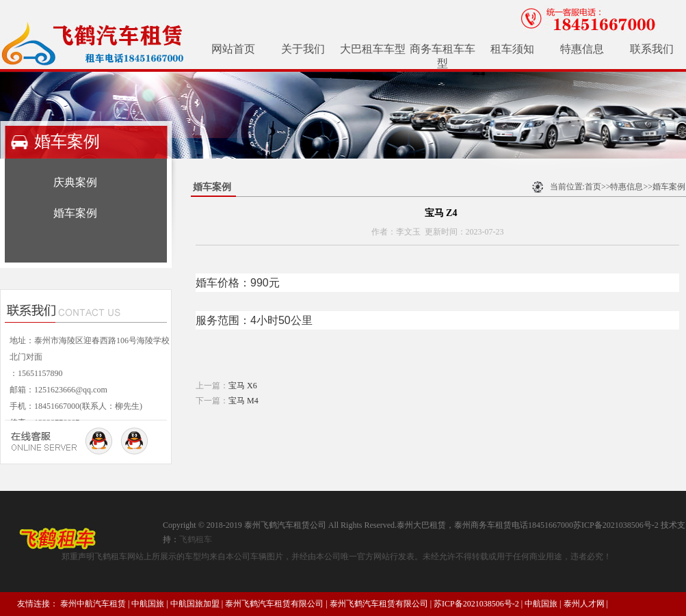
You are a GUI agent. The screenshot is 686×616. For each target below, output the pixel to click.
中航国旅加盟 (195, 604)
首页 (593, 187)
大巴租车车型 (373, 49)
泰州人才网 (584, 604)
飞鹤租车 (196, 539)
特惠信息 (582, 49)
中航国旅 (148, 604)
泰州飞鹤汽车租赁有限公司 (274, 604)
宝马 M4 (243, 401)
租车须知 (512, 49)
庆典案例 (75, 182)
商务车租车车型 (443, 56)
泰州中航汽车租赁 (93, 604)
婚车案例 (75, 213)
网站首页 (233, 49)
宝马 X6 (243, 386)
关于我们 (303, 49)
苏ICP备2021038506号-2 (476, 604)
